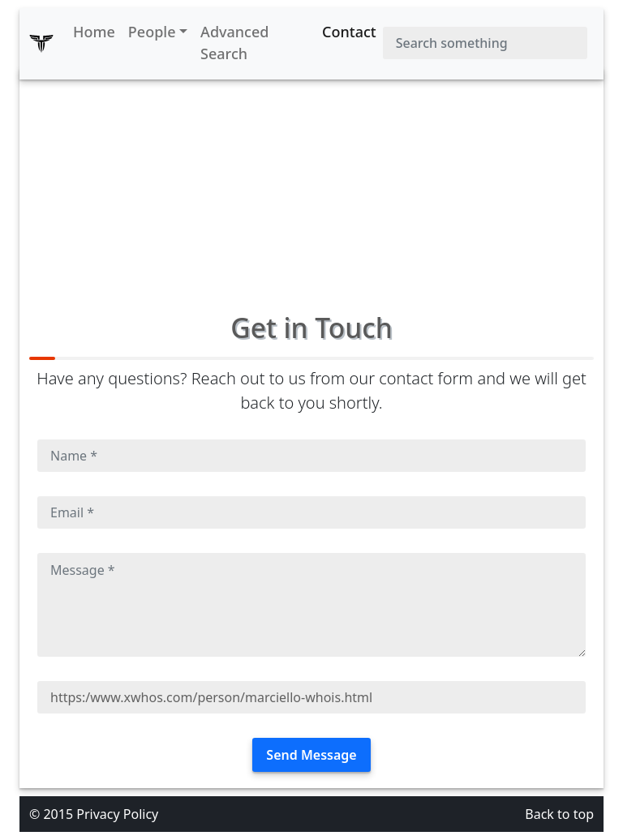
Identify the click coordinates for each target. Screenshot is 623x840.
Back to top (559, 814)
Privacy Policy (117, 814)
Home (94, 32)
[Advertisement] (311, 182)
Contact (349, 32)
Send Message (311, 755)
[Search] (485, 43)
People (152, 32)
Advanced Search (234, 43)
